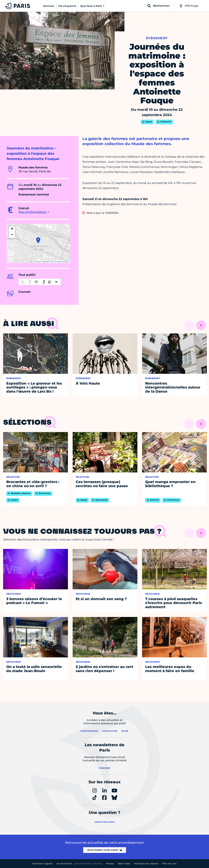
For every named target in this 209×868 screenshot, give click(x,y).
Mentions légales (43, 864)
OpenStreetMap (56, 262)
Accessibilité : (79, 864)
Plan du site (169, 864)
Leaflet (38, 262)
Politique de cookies (146, 864)
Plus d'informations (32, 212)
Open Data (124, 864)
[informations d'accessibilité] (40, 282)
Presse (110, 864)
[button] (38, 240)
